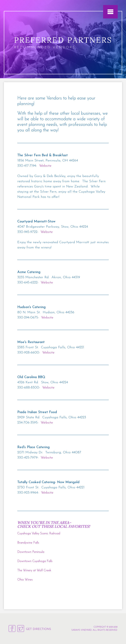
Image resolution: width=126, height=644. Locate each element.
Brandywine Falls (28, 543)
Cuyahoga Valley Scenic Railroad (39, 534)
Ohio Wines (25, 580)
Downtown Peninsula (31, 552)
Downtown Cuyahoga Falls (35, 561)
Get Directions (38, 629)
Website (45, 166)
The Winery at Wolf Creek (34, 570)
